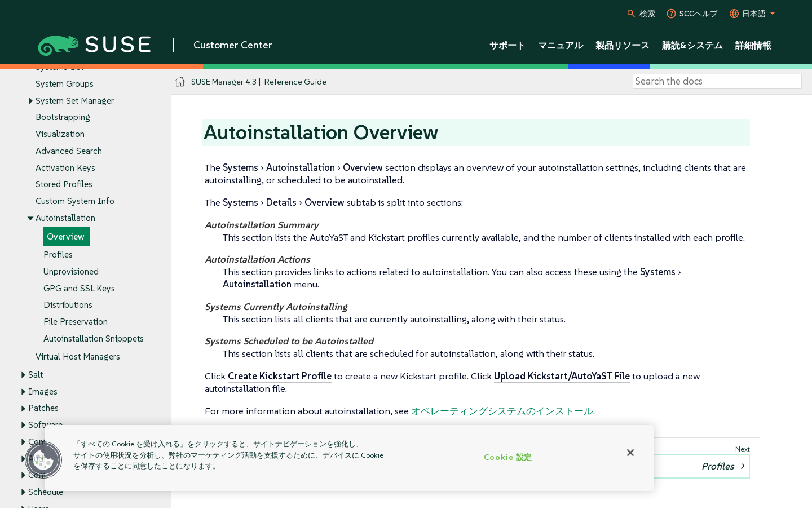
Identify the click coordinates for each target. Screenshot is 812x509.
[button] (43, 460)
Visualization (60, 134)
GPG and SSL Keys (79, 288)
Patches (43, 408)
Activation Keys (65, 168)
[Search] (717, 82)
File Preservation (76, 322)
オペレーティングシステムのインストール (502, 411)
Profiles (58, 255)
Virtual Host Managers (78, 357)
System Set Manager (75, 101)
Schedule (46, 492)
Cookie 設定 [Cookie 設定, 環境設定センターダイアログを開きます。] (508, 457)
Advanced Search (69, 151)
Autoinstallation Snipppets (94, 338)
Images (43, 391)
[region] (350, 458)
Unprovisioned (71, 271)
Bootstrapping (63, 118)
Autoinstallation (65, 218)
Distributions (68, 305)
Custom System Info (75, 202)
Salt (36, 375)
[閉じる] (630, 453)
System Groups (65, 84)
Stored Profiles (64, 185)
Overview (66, 236)
